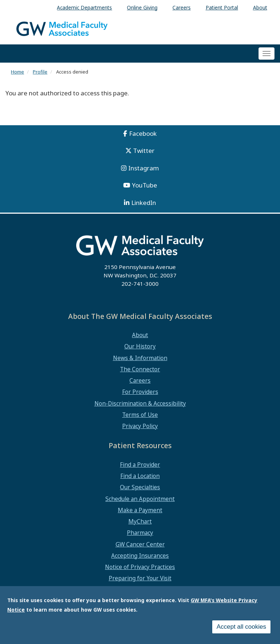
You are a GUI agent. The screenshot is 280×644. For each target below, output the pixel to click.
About (140, 335)
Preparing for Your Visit (140, 578)
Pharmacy (140, 533)
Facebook (143, 133)
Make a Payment (140, 510)
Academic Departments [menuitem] (84, 7)
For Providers (140, 392)
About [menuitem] (260, 7)
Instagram (144, 168)
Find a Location (140, 476)
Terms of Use (140, 415)
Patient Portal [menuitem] (222, 7)
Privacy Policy (140, 426)
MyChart (140, 521)
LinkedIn (144, 203)
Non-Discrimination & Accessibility (140, 403)
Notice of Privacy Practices (140, 567)
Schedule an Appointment (140, 499)
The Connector (140, 369)
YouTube (145, 185)
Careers (140, 380)
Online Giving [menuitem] (142, 7)
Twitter (144, 151)
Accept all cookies (241, 627)
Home (17, 72)
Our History (140, 346)
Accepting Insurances (140, 556)
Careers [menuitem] (182, 7)
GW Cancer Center (140, 544)
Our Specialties (140, 487)
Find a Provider (140, 465)
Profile (40, 72)
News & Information (140, 358)
